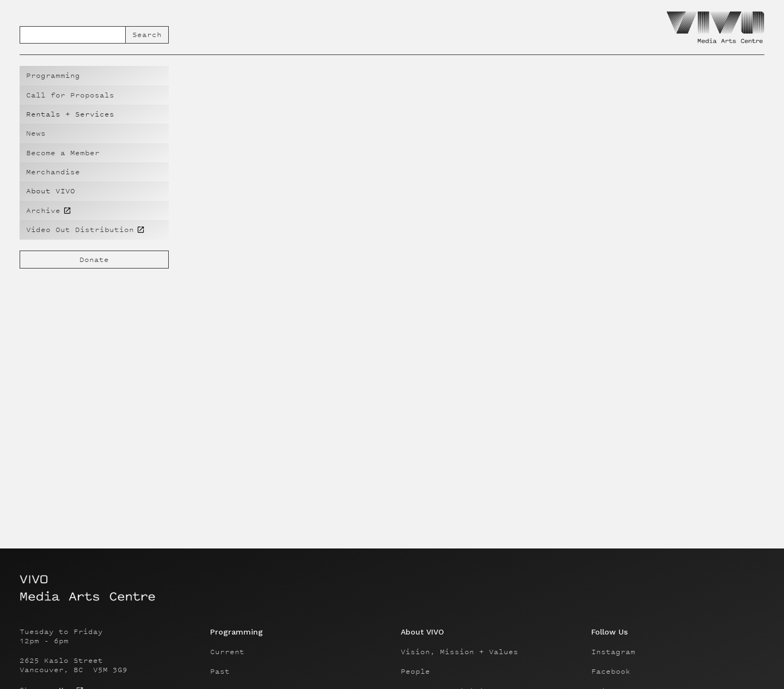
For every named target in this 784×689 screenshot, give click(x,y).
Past (220, 672)
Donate (94, 260)
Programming (53, 75)
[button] (94, 114)
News (36, 133)
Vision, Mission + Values (460, 652)
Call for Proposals (70, 95)
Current (227, 652)
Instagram (613, 652)
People (415, 672)
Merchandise (53, 172)
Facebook (611, 672)
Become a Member (63, 153)
